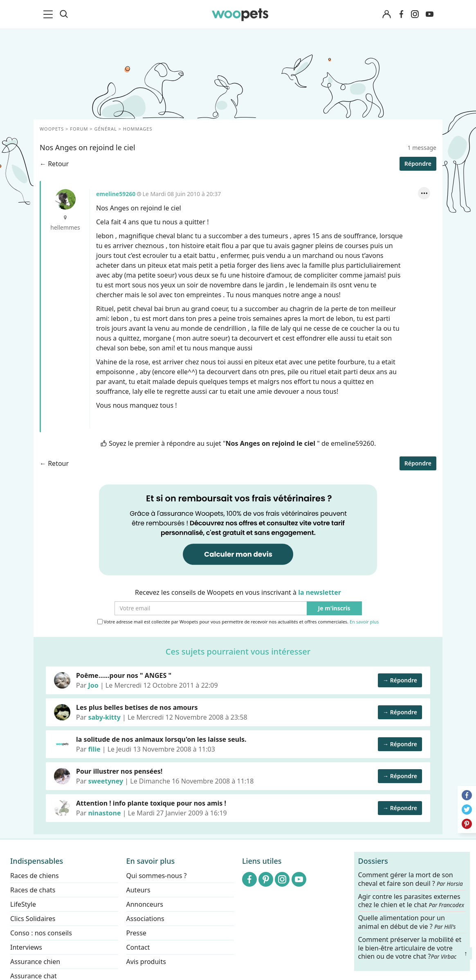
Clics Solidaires (33, 919)
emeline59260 (65, 199)
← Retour (54, 164)
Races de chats (33, 890)
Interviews (26, 947)
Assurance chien (35, 962)
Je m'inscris (334, 609)
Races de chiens (35, 876)
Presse (136, 933)
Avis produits (146, 962)
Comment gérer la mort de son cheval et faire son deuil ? (411, 879)
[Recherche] (64, 14)
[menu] (49, 14)
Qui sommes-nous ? (157, 876)
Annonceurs (145, 904)
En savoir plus (364, 622)
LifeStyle (23, 904)
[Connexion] (386, 15)
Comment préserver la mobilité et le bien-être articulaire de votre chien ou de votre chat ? (410, 948)
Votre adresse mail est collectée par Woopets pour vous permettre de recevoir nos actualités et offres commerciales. (238, 622)
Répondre (418, 164)
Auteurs (138, 890)
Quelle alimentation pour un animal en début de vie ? (407, 922)
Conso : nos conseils (41, 933)
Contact (138, 947)
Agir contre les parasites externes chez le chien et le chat (411, 901)
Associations (145, 919)
